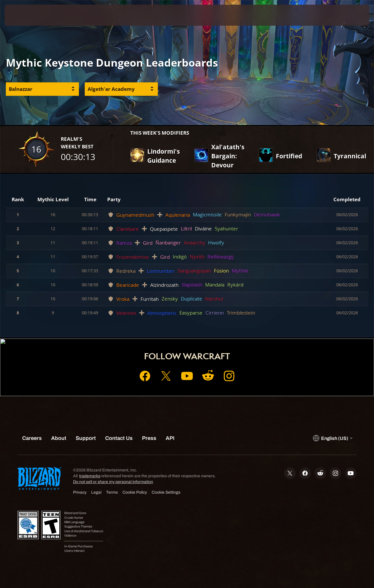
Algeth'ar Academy (111, 89)
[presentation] (23, 15)
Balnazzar (21, 89)
